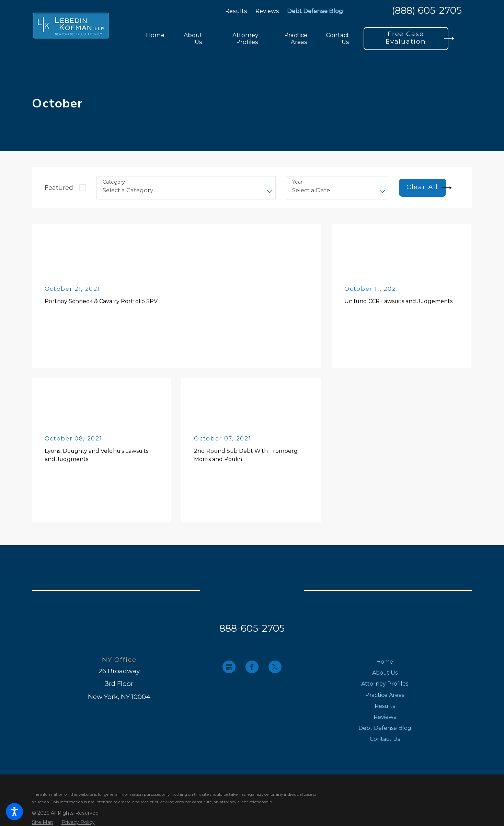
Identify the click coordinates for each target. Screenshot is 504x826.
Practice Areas (385, 695)
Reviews (267, 11)
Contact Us (385, 739)
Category (114, 182)
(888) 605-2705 (427, 11)
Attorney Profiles (385, 684)
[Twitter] (275, 667)
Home (385, 662)
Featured (59, 188)
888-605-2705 (252, 628)
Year (297, 182)
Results (236, 11)
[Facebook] (252, 667)
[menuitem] (155, 39)
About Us (385, 673)
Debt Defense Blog (315, 11)
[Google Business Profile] (229, 667)
